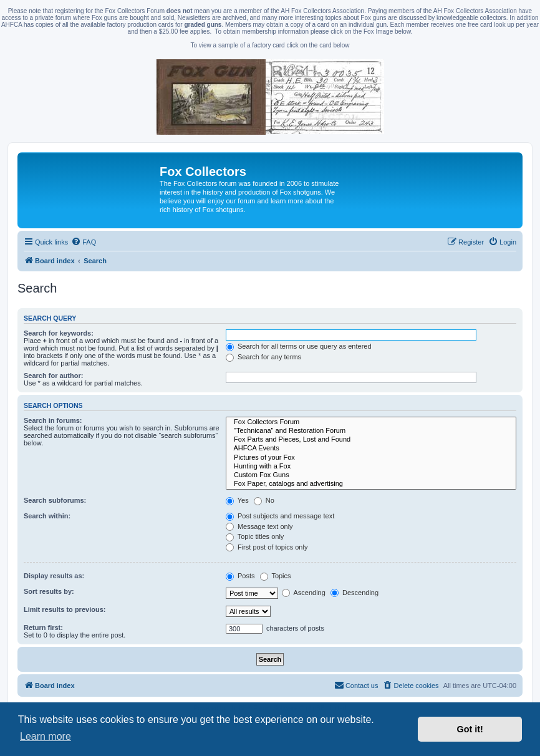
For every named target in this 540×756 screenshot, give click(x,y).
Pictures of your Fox (371, 458)
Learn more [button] (46, 736)
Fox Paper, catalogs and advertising (371, 484)
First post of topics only (267, 547)
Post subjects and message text (280, 516)
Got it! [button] (470, 729)
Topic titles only (255, 536)
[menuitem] (84, 242)
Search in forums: (53, 420)
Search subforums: (55, 500)
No (264, 500)
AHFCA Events (371, 448)
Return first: (43, 628)
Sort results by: (49, 591)
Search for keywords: (59, 333)
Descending (354, 593)
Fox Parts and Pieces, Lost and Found (371, 440)
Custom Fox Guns (371, 475)
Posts (240, 576)
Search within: (47, 516)
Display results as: (54, 576)
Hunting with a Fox (371, 467)
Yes (237, 500)
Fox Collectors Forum (371, 422)
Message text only (259, 526)
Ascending (304, 593)
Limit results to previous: (65, 609)
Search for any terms (263, 357)
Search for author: (53, 376)
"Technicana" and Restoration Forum (371, 431)
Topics (276, 576)
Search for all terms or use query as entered (299, 346)
